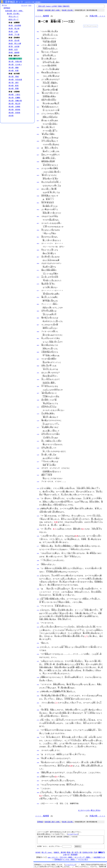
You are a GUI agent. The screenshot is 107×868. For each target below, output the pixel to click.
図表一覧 (70, 836)
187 (38, 550)
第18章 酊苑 (14, 86)
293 (38, 738)
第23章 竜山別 (14, 104)
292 (38, 734)
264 (38, 687)
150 (38, 495)
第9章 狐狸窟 (14, 53)
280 (38, 721)
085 (38, 309)
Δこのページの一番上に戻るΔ (89, 792)
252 (38, 669)
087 (38, 316)
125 (38, 442)
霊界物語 (7, 8)
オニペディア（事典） (83, 841)
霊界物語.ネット (14, 2)
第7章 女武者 (14, 47)
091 (38, 329)
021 (38, 98)
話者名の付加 (88, 836)
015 (38, 78)
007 (38, 51)
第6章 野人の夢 (15, 44)
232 (38, 632)
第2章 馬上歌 (14, 29)
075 (38, 276)
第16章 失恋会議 (15, 80)
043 (38, 171)
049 (38, 191)
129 (38, 455)
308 (38, 775)
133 (38, 468)
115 (38, 409)
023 (38, 105)
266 (38, 694)
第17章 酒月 (14, 83)
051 (38, 197)
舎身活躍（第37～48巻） (14, 11)
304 (38, 764)
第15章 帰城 (14, 77)
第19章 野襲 (14, 89)
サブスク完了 (83, 843)
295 (38, 742)
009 (38, 58)
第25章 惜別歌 (14, 110)
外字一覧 (78, 836)
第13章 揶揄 (14, 68)
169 (38, 522)
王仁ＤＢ (23, 5)
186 (38, 546)
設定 (29, 5)
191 (38, 561)
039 (38, 158)
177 (38, 532)
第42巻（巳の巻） (14, 14)
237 (38, 646)
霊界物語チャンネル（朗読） (65, 843)
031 (38, 131)
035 (38, 144)
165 (38, 515)
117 (38, 415)
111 (38, 395)
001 (38, 32)
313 (38, 786)
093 (38, 336)
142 (38, 485)
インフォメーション (90, 26)
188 (38, 554)
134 (38, 474)
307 (38, 771)
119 (38, 422)
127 (38, 448)
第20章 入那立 (14, 95)
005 (38, 45)
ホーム (4, 5)
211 (38, 591)
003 (38, 38)
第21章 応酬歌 (14, 98)
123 (38, 435)
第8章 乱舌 (13, 50)
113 (38, 402)
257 (38, 676)
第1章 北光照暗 (15, 26)
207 (38, 584)
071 (38, 263)
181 (38, 539)
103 (38, 369)
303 (38, 760)
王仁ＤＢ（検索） (67, 841)
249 (38, 662)
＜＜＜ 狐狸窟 (42, 16)
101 (38, 362)
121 (38, 429)
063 (38, 237)
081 (38, 296)
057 (38, 217)
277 (38, 714)
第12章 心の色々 (15, 65)
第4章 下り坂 (14, 35)
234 (38, 639)
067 (38, 250)
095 (38, 342)
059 (38, 224)
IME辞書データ (99, 841)
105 (38, 375)
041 (38, 164)
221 (38, 608)
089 (38, 322)
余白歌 (11, 116)
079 (38, 289)
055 (38, 211)
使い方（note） (47, 836)
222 (38, 612)
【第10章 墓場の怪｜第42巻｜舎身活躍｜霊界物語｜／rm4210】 (71, 823)
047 (38, 184)
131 (38, 461)
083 (38, 302)
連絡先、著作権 (60, 836)
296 (38, 746)
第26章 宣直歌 (14, 113)
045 (38, 178)
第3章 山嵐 (13, 32)
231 (38, 628)
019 (38, 91)
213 (38, 595)
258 (38, 680)
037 (38, 151)
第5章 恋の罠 (14, 41)
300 (38, 756)
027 (38, 118)
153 (38, 502)
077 (38, 283)
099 (38, 356)
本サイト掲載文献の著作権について (48, 858)
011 (38, 65)
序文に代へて (14, 17)
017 (38, 85)
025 (38, 111)
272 (38, 704)
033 (38, 138)
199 (38, 574)
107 (38, 382)
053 (38, 204)
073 (38, 270)
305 (38, 767)
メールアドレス (73, 816)
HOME (38, 836)
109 (38, 389)
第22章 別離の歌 (15, 101)
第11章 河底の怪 (15, 62)
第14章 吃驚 (14, 71)
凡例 (95, 836)
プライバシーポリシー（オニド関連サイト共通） (74, 862)
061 (38, 231)
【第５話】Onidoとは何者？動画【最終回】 (54, 6)
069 (38, 256)
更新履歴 (74, 838)
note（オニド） (53, 841)
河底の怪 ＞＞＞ (97, 16)
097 (38, 349)
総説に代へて (14, 20)
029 (38, 124)
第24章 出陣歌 (14, 107)
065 (38, 243)
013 (38, 71)
